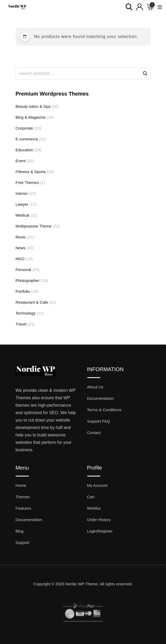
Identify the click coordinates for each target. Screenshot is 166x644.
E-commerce (27, 139)
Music (21, 237)
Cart (91, 497)
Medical (23, 215)
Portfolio (23, 291)
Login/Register (100, 531)
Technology (26, 313)
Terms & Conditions (104, 410)
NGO (20, 259)
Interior (22, 193)
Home (21, 485)
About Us (95, 387)
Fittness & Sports (31, 172)
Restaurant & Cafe (32, 302)
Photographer (28, 280)
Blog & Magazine (31, 117)
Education (24, 150)
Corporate (24, 128)
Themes (23, 497)
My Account (97, 485)
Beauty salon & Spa (33, 106)
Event (21, 161)
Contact (94, 433)
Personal (23, 270)
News (21, 248)
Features (23, 508)
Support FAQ (99, 421)
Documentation (100, 398)
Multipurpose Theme (34, 226)
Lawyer (22, 204)
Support (23, 542)
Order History (99, 520)
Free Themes (27, 183)
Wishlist (94, 508)
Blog (20, 531)
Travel (21, 324)
